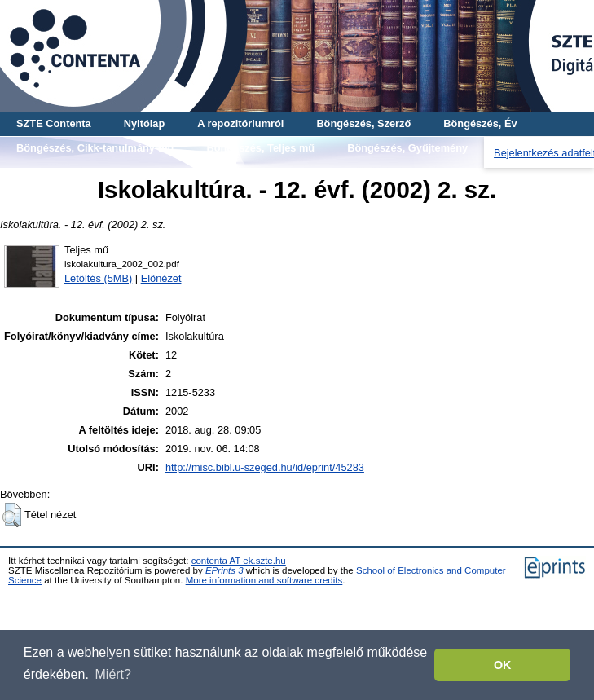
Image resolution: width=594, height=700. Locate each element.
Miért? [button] (113, 674)
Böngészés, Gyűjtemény (407, 148)
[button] (12, 515)
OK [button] (503, 665)
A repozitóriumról (240, 123)
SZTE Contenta (54, 123)
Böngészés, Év (480, 123)
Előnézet (161, 278)
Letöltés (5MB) (98, 278)
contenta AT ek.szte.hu (239, 561)
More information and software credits (264, 580)
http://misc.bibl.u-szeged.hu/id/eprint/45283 (265, 467)
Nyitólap (144, 123)
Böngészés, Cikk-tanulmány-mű (95, 148)
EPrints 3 (224, 570)
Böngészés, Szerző (363, 123)
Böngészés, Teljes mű (260, 148)
